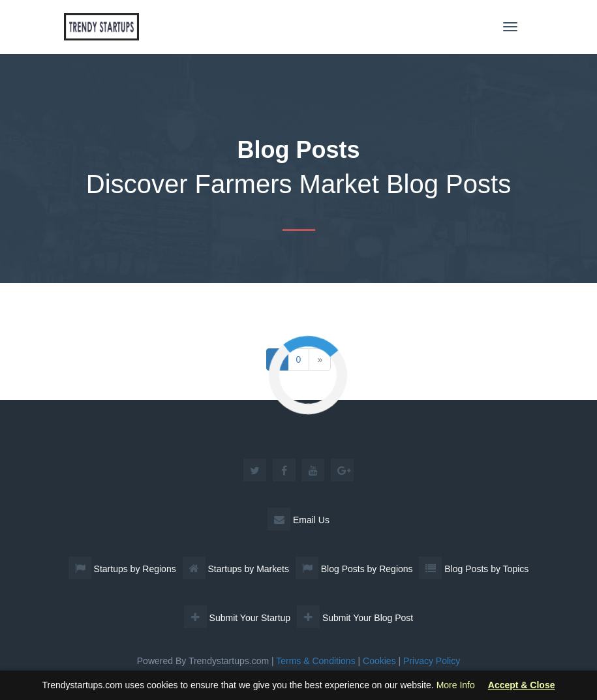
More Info (456, 685)
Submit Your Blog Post (355, 618)
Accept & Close (522, 685)
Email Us (298, 520)
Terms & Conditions (315, 661)
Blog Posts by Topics (474, 569)
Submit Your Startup (237, 618)
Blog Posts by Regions (354, 569)
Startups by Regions (122, 569)
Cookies (379, 661)
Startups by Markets (236, 569)
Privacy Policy (432, 661)
